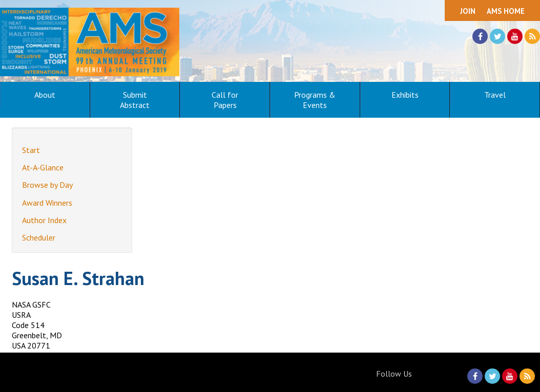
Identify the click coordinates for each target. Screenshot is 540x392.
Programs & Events (315, 100)
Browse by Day (47, 185)
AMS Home (506, 11)
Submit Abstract (135, 100)
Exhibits (405, 95)
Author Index (44, 220)
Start (31, 150)
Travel (495, 95)
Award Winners (47, 203)
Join (468, 11)
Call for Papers (225, 100)
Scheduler (39, 237)
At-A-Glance (43, 167)
